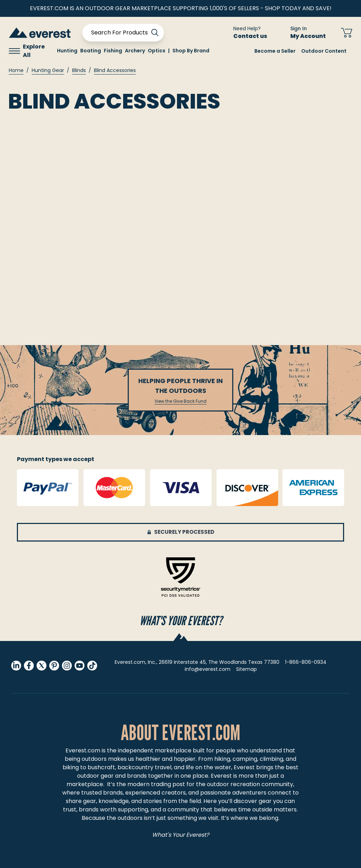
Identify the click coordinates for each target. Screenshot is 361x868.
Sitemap (246, 669)
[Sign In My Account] (304, 33)
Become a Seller (275, 51)
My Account (312, 36)
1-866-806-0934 (306, 662)
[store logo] (40, 33)
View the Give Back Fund (180, 401)
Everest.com (83, 750)
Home (16, 70)
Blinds (79, 70)
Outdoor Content (324, 51)
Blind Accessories (115, 70)
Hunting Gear (48, 70)
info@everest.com (208, 669)
